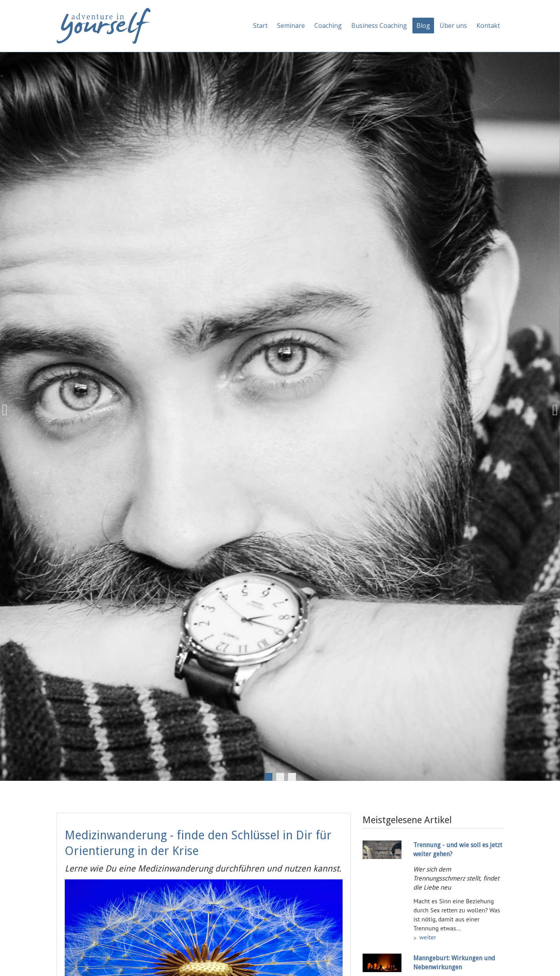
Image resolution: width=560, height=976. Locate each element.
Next (552, 410)
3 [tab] (292, 777)
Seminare (291, 26)
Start (260, 26)
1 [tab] (268, 777)
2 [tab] (280, 777)
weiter (428, 937)
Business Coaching (379, 26)
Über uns (453, 26)
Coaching (328, 26)
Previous (8, 410)
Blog (423, 26)
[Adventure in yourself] (104, 25)
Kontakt (488, 26)
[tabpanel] (280, 410)
